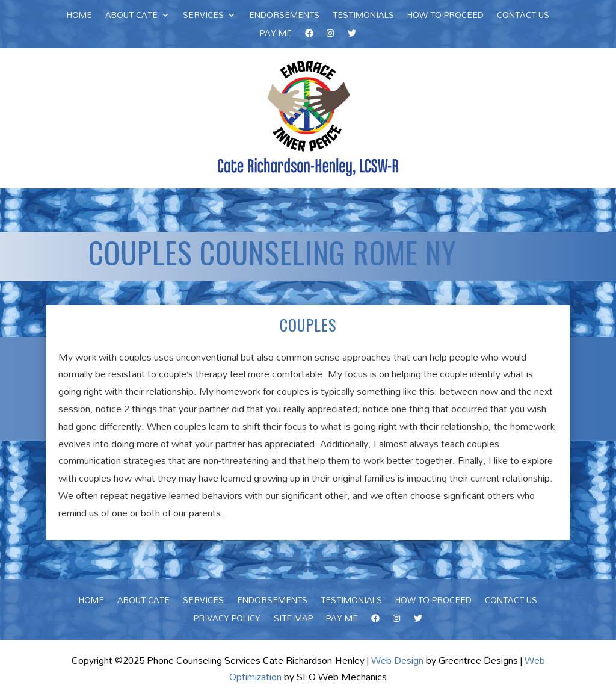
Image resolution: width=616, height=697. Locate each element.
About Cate (131, 17)
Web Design (397, 660)
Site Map (293, 620)
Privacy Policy (227, 620)
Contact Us (523, 17)
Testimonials (363, 17)
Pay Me (276, 35)
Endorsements (284, 17)
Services (203, 17)
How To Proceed (445, 17)
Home (79, 17)
